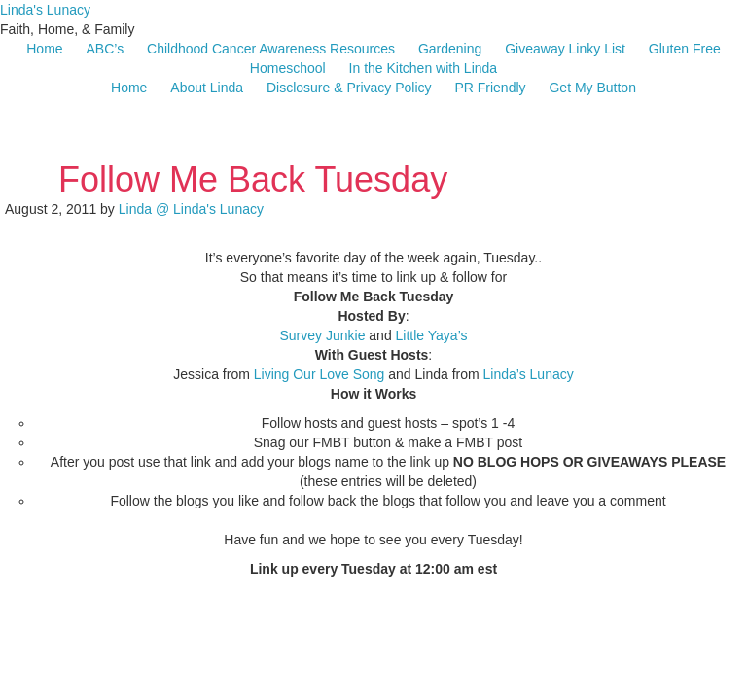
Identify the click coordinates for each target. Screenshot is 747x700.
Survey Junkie (322, 335)
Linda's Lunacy (45, 10)
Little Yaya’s (432, 335)
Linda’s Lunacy (529, 374)
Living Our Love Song (320, 374)
